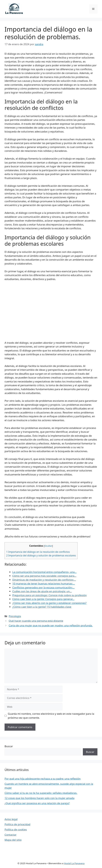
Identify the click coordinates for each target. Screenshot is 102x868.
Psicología (15, 616)
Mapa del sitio (13, 840)
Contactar (10, 835)
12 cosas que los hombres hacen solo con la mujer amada (39, 798)
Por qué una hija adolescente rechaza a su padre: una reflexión (43, 779)
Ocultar (48, 546)
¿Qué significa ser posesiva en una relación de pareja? (37, 803)
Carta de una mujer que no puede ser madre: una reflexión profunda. (51, 625)
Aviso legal (11, 819)
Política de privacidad (17, 824)
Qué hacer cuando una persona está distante (36, 621)
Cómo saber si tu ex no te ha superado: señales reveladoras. (41, 793)
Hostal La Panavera (74, 863)
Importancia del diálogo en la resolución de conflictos (38, 552)
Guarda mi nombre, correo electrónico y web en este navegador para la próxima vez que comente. (51, 716)
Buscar (9, 746)
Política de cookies (16, 829)
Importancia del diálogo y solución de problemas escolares (41, 555)
